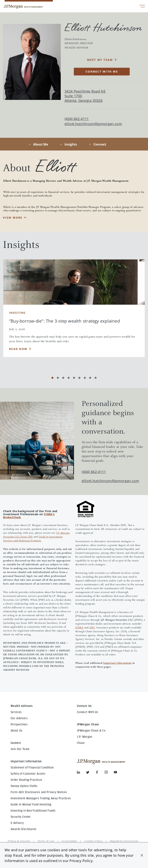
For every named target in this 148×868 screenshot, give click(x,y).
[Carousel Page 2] (58, 378)
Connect (100, 144)
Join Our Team (20, 749)
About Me (41, 144)
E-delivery (17, 823)
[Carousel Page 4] (69, 378)
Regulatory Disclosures (124, 841)
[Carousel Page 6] (79, 378)
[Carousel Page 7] (85, 378)
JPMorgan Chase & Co (91, 731)
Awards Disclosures (24, 829)
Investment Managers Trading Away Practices (41, 798)
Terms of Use (46, 841)
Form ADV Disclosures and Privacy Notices (39, 792)
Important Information (117, 663)
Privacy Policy (81, 861)
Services (16, 712)
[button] (142, 855)
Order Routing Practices (26, 780)
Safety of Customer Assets (28, 774)
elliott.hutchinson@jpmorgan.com (93, 124)
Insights (71, 144)
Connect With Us (88, 712)
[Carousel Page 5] (74, 378)
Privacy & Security (19, 841)
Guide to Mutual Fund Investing (31, 804)
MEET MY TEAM (100, 60)
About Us (17, 731)
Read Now (18, 349)
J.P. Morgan (85, 737)
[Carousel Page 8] (90, 378)
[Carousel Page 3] (63, 378)
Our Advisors (19, 718)
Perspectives (19, 724)
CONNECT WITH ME (102, 71)
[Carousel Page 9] (96, 378)
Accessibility (69, 841)
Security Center (21, 817)
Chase (81, 743)
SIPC (92, 628)
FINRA (79, 628)
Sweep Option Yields (24, 786)
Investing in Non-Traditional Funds (33, 811)
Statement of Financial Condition (32, 768)
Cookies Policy (93, 841)
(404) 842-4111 (94, 472)
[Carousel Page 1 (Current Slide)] (52, 378)
